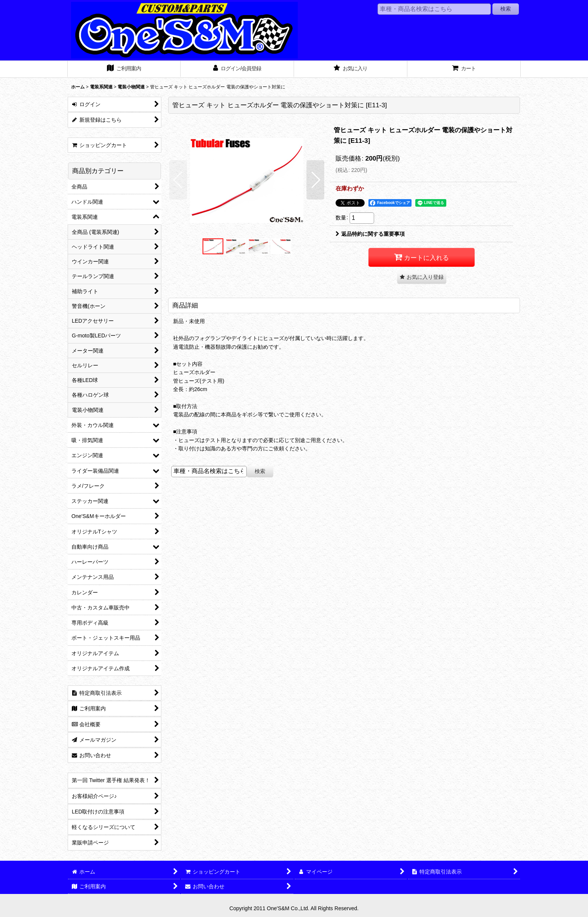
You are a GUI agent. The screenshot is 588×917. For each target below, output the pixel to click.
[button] (178, 180)
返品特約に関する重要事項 (370, 234)
